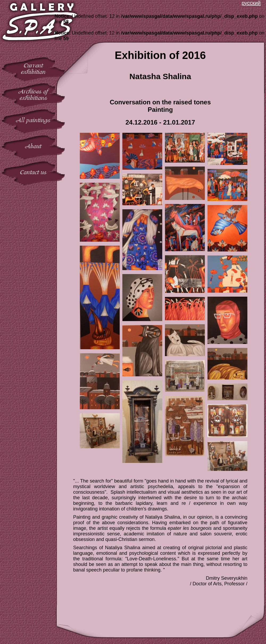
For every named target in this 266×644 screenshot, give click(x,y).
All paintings (33, 120)
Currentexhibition (33, 69)
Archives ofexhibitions (33, 95)
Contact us (33, 172)
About (33, 146)
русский (251, 3)
